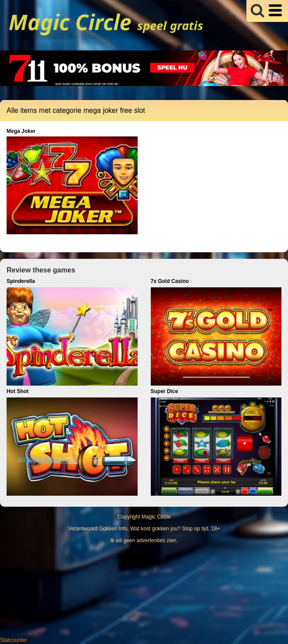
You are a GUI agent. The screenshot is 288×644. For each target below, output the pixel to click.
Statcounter (13, 640)
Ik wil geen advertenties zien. (144, 540)
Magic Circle (156, 517)
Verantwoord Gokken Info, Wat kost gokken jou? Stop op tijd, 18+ (144, 529)
